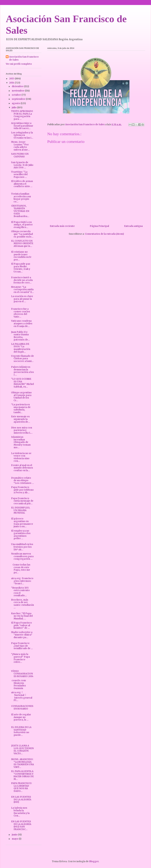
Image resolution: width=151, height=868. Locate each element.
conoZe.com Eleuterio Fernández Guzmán (19, 684)
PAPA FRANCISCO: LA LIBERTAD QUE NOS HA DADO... (22, 787)
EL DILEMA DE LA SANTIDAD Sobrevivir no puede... (21, 731)
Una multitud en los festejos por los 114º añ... (22, 547)
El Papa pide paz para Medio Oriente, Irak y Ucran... (21, 268)
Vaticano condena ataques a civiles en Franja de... (22, 323)
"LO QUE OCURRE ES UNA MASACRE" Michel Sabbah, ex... (22, 383)
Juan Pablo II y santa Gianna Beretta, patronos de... (20, 336)
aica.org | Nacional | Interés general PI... (22, 696)
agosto (16, 103)
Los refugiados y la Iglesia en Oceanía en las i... (22, 135)
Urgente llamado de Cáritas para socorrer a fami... (22, 359)
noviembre (18, 91)
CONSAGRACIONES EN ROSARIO (22, 707)
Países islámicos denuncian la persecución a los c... (22, 371)
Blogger (94, 861)
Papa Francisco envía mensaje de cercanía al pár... (22, 501)
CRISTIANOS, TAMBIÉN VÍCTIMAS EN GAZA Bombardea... (20, 211)
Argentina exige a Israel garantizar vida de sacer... (22, 126)
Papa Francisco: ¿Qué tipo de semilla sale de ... (22, 646)
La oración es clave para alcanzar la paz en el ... (22, 299)
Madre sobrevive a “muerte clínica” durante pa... (22, 635)
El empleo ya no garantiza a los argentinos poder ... (21, 535)
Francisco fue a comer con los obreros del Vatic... (21, 313)
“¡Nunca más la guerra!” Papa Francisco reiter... (20, 658)
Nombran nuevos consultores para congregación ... (22, 556)
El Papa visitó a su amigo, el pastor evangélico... (22, 225)
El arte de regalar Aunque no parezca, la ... (21, 717)
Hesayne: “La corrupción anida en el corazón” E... (22, 290)
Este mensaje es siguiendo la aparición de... (21, 419)
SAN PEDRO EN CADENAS (20, 155)
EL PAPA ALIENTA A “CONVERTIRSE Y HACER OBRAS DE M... (22, 775)
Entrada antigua (133, 226)
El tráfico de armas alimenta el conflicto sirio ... (22, 184)
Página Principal (99, 226)
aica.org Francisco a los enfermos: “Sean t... (22, 581)
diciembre (18, 86)
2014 (12, 83)
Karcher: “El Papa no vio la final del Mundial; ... (22, 616)
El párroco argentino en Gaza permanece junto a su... (22, 523)
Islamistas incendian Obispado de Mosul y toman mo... (21, 442)
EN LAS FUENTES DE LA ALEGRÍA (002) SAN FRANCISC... (21, 825)
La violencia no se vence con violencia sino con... (21, 457)
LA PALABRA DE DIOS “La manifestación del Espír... (21, 348)
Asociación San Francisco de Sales (24, 58)
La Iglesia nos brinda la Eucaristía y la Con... (20, 812)
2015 (12, 79)
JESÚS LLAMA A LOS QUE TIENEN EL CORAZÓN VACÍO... (22, 750)
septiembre (19, 99)
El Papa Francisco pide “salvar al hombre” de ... (21, 625)
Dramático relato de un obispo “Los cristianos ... (22, 480)
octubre (17, 95)
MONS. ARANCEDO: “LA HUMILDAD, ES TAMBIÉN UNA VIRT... (22, 763)
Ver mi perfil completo (19, 64)
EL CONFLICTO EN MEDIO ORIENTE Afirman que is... (22, 243)
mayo (15, 839)
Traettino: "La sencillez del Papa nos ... (19, 174)
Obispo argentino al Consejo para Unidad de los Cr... (21, 396)
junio (15, 835)
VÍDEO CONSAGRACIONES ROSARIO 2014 (22, 674)
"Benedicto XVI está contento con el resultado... (20, 592)
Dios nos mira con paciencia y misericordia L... (22, 430)
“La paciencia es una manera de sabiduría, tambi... (21, 408)
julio (14, 108)
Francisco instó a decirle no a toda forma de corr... (22, 280)
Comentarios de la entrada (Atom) (104, 234)
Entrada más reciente (62, 226)
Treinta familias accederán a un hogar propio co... (21, 198)
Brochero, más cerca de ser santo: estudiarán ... (22, 604)
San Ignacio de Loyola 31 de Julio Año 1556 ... (22, 165)
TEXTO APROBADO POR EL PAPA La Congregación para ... (22, 115)
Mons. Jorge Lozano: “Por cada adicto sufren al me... (20, 146)
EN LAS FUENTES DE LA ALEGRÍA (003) (21, 799)
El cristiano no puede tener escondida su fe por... (21, 256)
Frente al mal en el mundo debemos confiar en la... (22, 468)
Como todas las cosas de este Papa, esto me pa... (21, 569)
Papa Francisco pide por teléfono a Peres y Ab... (22, 490)
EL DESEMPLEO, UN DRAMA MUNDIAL (21, 510)
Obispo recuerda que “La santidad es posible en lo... (22, 234)
